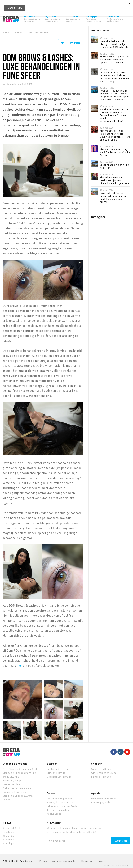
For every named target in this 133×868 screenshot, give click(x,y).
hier (19, 666)
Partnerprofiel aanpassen (17, 788)
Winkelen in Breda (101, 769)
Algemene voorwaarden (64, 861)
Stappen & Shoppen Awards (18, 796)
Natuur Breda (54, 814)
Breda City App (11, 777)
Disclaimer (87, 861)
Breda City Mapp (12, 780)
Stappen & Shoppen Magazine (19, 773)
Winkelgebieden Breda (104, 773)
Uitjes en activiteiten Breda (62, 806)
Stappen (52, 764)
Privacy (43, 861)
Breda (102, 861)
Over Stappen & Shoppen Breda (20, 769)
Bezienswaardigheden (59, 799)
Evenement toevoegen (15, 792)
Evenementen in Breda (104, 799)
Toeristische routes (58, 810)
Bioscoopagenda (101, 802)
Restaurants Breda (57, 769)
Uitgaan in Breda (56, 773)
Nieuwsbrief (54, 823)
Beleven (52, 793)
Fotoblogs (8, 843)
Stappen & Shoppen (15, 764)
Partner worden (11, 784)
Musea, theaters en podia (61, 802)
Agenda (96, 793)
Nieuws (7, 823)
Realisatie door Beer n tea (117, 865)
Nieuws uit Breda (12, 828)
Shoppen (97, 764)
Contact (7, 800)
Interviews (8, 840)
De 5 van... (8, 836)
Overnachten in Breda (59, 777)
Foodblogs (9, 832)
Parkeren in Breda (101, 777)
